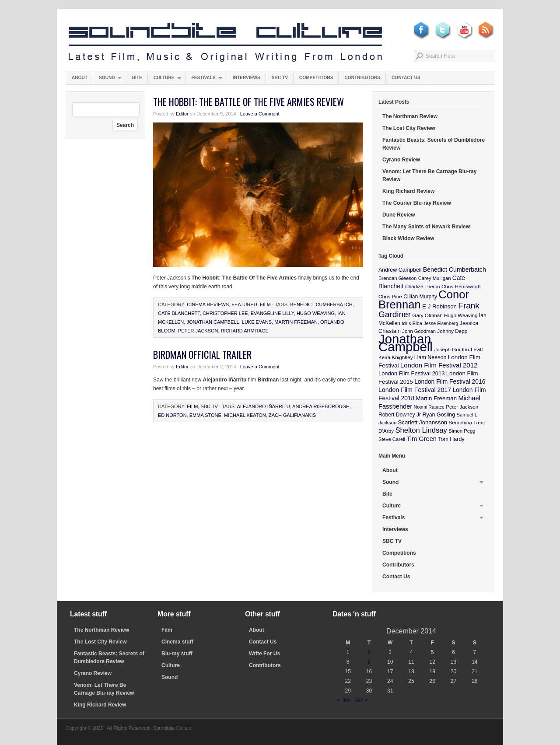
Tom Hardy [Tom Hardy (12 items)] (451, 439)
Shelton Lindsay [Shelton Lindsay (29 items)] (421, 430)
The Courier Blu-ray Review (417, 203)
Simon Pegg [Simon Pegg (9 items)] (462, 431)
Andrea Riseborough (321, 406)
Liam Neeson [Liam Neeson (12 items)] (430, 357)
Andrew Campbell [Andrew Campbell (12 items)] (400, 270)
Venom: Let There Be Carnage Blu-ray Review (429, 175)
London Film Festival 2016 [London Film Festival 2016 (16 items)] (450, 381)
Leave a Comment (260, 114)
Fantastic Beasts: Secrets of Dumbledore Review (434, 144)
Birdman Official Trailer (202, 354)
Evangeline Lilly (272, 313)
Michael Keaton (245, 415)
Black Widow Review (408, 238)
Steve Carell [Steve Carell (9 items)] (392, 439)
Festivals (204, 80)
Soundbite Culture (225, 42)
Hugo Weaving (316, 313)
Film (265, 304)
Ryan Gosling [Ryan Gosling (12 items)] (439, 415)
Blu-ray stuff (177, 654)
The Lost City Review (409, 128)
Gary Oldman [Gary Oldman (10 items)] (427, 315)
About (80, 78)
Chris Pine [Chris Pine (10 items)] (390, 296)
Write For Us (264, 654)
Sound (107, 80)
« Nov (344, 700)
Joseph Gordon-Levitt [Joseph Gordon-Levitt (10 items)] (458, 349)
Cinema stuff (177, 642)
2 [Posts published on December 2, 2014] (369, 652)
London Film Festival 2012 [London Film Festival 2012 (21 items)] (439, 365)
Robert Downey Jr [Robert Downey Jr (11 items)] (400, 415)
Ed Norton (172, 415)
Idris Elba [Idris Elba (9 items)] (412, 323)
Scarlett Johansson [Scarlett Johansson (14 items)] (423, 422)
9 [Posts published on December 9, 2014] (369, 662)
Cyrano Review (401, 160)
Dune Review (399, 215)
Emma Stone (205, 415)
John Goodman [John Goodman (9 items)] (419, 331)
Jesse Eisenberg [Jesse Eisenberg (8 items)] (441, 323)
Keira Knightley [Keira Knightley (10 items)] (396, 357)
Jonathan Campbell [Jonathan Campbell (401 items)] (406, 343)
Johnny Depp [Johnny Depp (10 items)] (452, 331)
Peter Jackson (198, 331)
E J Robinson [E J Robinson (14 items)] (439, 306)
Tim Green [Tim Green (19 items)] (421, 439)
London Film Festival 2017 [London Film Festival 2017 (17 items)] (415, 390)
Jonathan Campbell (213, 322)
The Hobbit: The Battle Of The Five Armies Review (248, 101)
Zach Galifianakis (292, 415)
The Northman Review (410, 116)
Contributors (362, 78)
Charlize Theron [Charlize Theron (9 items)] (423, 287)
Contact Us (406, 78)
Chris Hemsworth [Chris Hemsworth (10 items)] (461, 286)
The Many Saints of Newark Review (426, 227)
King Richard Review (408, 191)
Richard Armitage (245, 331)
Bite (137, 78)
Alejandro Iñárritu (264, 406)
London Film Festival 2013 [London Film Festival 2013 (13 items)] (411, 373)
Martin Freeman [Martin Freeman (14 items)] (437, 398)
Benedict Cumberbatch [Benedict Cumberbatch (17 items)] (455, 269)
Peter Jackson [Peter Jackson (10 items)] (462, 407)
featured (244, 304)
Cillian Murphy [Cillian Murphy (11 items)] (420, 297)
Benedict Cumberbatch (321, 304)
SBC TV (280, 78)
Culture (164, 80)
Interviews (247, 78)
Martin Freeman (296, 322)
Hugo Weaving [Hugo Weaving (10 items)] (461, 315)
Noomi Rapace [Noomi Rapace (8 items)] (429, 407)
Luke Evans (257, 322)
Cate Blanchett (179, 313)
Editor (182, 114)
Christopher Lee (225, 313)
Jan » (361, 700)
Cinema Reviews (208, 304)
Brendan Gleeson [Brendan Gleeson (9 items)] (397, 278)
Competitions (316, 78)
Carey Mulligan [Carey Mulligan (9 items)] (435, 278)
